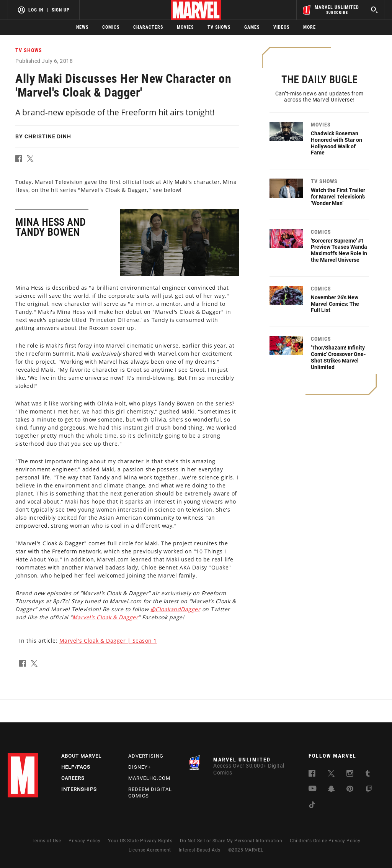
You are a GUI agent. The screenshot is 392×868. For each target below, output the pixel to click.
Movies (185, 27)
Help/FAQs (76, 767)
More (310, 27)
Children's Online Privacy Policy (325, 841)
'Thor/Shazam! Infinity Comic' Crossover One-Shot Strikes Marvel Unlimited (338, 357)
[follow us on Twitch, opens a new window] (369, 790)
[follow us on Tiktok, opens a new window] (312, 806)
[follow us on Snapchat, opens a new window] (331, 790)
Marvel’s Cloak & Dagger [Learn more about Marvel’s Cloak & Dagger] (105, 617)
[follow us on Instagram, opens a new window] (350, 775)
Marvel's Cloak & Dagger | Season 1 (108, 641)
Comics (111, 27)
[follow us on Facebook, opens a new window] (312, 775)
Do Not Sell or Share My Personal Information (231, 841)
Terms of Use (46, 841)
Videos (281, 27)
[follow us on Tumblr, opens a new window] (368, 775)
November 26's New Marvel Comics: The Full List (335, 304)
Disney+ (140, 767)
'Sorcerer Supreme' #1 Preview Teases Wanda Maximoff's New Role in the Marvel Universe (339, 250)
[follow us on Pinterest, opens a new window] (350, 790)
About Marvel (81, 756)
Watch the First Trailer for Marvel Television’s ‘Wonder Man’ (338, 197)
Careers (73, 778)
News (82, 27)
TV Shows (219, 27)
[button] (21, 160)
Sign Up (61, 10)
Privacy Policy (84, 841)
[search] (375, 10)
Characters (148, 27)
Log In (36, 10)
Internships (79, 789)
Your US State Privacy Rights (140, 841)
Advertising (146, 756)
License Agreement (150, 850)
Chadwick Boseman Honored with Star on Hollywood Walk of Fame (336, 143)
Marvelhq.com (149, 778)
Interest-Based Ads (200, 850)
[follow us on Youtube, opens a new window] (313, 789)
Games (252, 27)
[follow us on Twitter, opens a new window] (331, 775)
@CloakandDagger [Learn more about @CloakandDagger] (176, 609)
